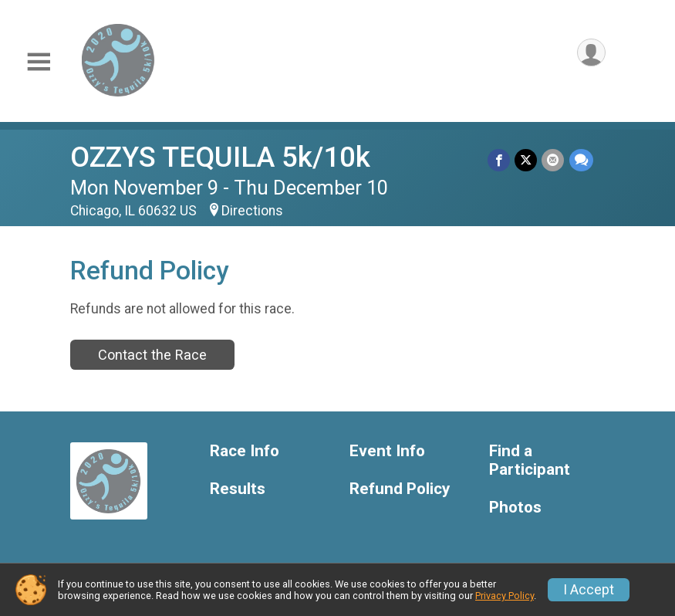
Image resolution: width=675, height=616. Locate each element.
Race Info (245, 451)
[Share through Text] (581, 160)
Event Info (387, 451)
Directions (252, 211)
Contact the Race (152, 355)
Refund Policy (400, 489)
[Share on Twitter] (526, 160)
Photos (515, 508)
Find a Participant (530, 460)
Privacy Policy (505, 596)
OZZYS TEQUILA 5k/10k (220, 157)
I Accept (589, 590)
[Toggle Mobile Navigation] (39, 62)
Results (238, 489)
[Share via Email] (553, 160)
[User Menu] (591, 53)
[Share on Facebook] (499, 160)
